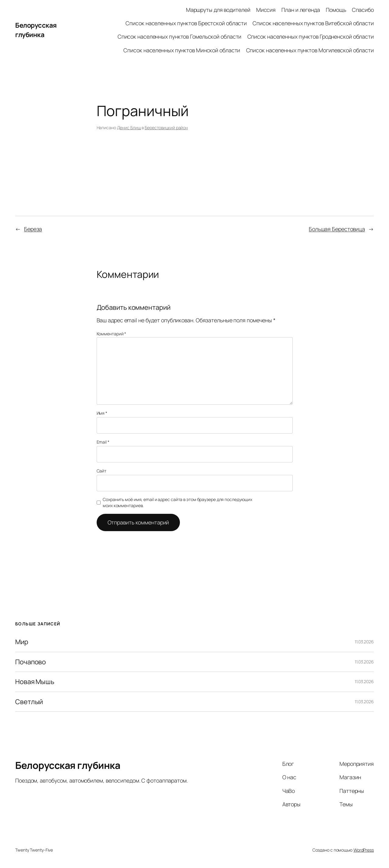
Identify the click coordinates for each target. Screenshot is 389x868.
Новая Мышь (35, 682)
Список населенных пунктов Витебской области (313, 23)
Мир (22, 642)
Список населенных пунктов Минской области (182, 50)
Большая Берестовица (337, 229)
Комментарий (112, 334)
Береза (33, 229)
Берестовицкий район (166, 128)
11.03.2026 (364, 642)
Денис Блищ (129, 128)
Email (103, 442)
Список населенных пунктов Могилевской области (310, 50)
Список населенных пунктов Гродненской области (311, 36)
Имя (102, 413)
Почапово (31, 662)
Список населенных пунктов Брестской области (186, 23)
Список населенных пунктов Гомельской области (180, 36)
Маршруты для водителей (218, 10)
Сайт (102, 471)
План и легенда (301, 10)
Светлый (29, 702)
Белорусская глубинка (36, 30)
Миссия (266, 10)
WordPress (364, 850)
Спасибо (363, 10)
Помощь (336, 10)
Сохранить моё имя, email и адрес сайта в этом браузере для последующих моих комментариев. (177, 502)
